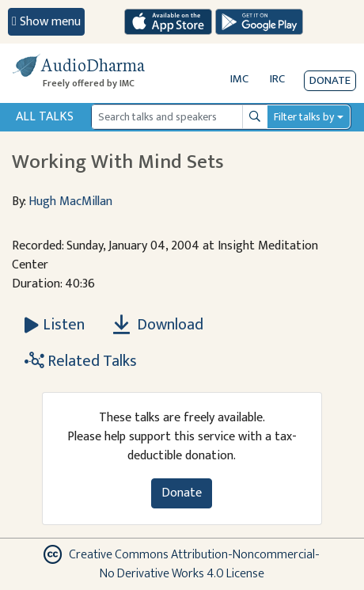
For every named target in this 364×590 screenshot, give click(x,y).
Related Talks (81, 361)
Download (158, 325)
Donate (330, 80)
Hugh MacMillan (70, 202)
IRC (277, 79)
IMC (239, 79)
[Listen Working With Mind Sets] (55, 325)
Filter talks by (304, 117)
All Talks (45, 117)
